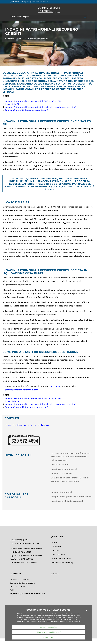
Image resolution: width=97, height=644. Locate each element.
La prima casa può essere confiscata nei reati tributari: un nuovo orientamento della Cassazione (70, 457)
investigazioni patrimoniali (64, 469)
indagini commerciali (61, 473)
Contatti (55, 550)
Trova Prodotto (58, 555)
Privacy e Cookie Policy (62, 563)
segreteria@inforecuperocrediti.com (20, 390)
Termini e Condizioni (61, 559)
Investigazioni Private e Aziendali (67, 501)
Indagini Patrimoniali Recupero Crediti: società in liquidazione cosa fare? (41, 107)
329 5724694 (54, 386)
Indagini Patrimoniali (38, 39)
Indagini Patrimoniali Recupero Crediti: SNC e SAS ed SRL (33, 101)
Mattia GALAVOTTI (17, 39)
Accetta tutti (48, 637)
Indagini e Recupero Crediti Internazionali (71, 497)
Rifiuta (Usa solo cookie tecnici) (48, 632)
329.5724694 (19, 586)
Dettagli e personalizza (48, 627)
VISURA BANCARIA (60, 465)
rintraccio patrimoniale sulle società (61, 181)
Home (54, 542)
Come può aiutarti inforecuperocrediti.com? (27, 110)
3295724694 (16, 2)
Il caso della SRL (13, 104)
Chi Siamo (56, 546)
